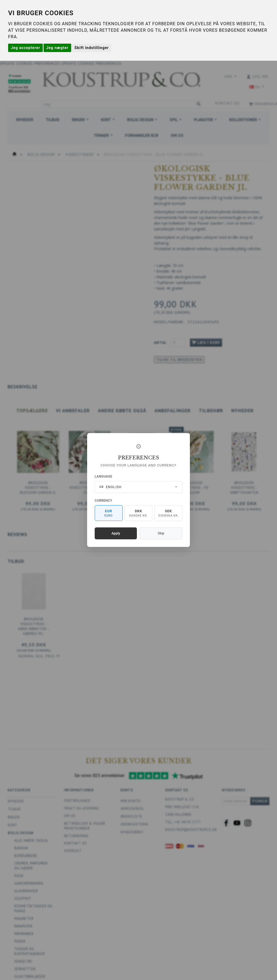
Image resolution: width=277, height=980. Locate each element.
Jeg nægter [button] (57, 48)
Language (103, 476)
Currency (103, 501)
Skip (161, 533)
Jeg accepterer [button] (25, 48)
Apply (116, 533)
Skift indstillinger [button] (92, 48)
